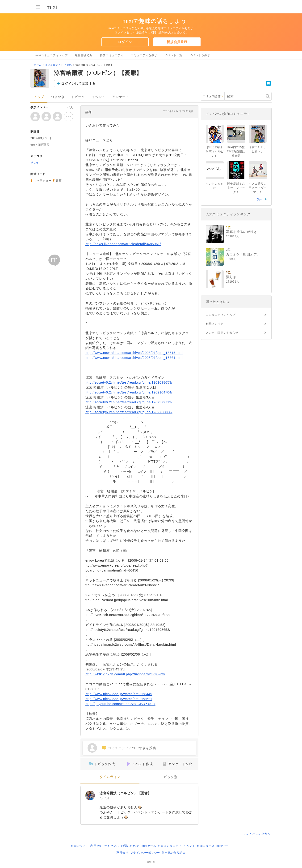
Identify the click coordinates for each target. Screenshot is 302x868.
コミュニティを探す (144, 55)
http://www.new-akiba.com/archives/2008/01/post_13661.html (134, 358)
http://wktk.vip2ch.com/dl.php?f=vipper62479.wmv (125, 674)
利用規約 (96, 846)
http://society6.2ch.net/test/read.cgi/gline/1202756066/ (129, 412)
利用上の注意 (215, 324)
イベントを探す (200, 55)
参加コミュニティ (112, 55)
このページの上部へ (257, 834)
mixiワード (224, 846)
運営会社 (122, 853)
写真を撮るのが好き (241, 232)
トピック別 (169, 777)
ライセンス (112, 846)
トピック (78, 97)
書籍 (59, 181)
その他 (68, 65)
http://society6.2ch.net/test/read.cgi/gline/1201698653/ (129, 382)
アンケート (120, 97)
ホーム (38, 65)
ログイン (125, 42)
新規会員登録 (177, 42)
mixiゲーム (149, 846)
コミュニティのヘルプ (221, 315)
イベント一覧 (173, 55)
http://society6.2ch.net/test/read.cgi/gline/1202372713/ (129, 402)
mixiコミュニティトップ (52, 55)
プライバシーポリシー (145, 853)
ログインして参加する (78, 84)
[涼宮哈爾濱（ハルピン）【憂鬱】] (90, 795)
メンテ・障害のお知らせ (222, 333)
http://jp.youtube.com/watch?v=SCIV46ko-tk (120, 704)
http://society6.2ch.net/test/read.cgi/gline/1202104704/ (129, 392)
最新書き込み (84, 55)
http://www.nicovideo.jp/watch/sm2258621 (119, 699)
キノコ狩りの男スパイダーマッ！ (258, 188)
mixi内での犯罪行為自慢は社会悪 (236, 151)
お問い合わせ (130, 846)
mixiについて (80, 846)
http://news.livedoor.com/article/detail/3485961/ (123, 244)
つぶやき (58, 97)
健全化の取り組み (174, 853)
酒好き (231, 277)
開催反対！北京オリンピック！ (236, 188)
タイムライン (110, 777)
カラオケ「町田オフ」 (243, 254)
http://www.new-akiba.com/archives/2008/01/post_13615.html (134, 353)
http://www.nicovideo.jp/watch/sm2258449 (119, 694)
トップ (39, 97)
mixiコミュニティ (170, 846)
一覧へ (259, 199)
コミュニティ (53, 65)
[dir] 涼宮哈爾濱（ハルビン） (215, 151)
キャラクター (43, 181)
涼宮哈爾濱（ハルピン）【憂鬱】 (125, 793)
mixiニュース (206, 846)
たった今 (105, 798)
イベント (98, 97)
